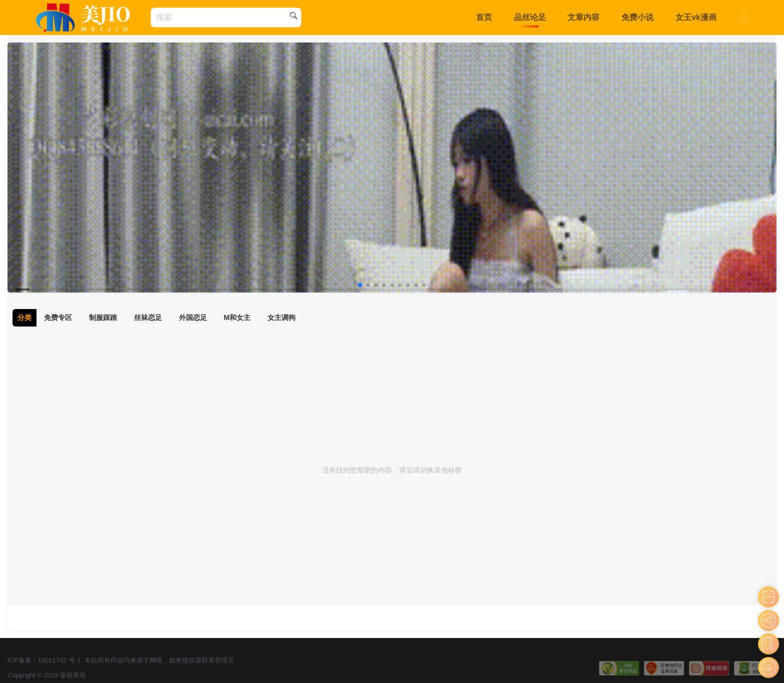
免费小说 (637, 17)
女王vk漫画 (696, 17)
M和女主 (237, 317)
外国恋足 (193, 317)
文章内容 (583, 17)
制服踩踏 (103, 317)
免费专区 (58, 317)
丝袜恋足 (148, 317)
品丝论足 (530, 17)
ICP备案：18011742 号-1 (44, 660)
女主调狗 (281, 317)
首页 (484, 17)
